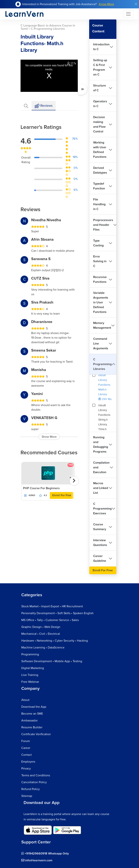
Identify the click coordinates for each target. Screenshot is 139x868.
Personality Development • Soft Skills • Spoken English (57, 613)
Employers (28, 762)
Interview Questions (100, 543)
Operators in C (100, 104)
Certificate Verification (36, 734)
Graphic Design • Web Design (41, 627)
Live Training (30, 675)
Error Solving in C (100, 261)
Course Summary (100, 527)
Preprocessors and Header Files (103, 225)
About (25, 700)
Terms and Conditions (36, 775)
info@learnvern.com (37, 860)
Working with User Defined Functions (100, 150)
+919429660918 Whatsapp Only (45, 854)
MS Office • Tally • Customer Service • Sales (50, 620)
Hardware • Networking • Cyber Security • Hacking (55, 641)
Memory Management (102, 325)
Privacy (26, 769)
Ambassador (29, 721)
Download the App (34, 707)
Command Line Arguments (101, 344)
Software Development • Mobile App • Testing (52, 661)
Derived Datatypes (100, 170)
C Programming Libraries (102, 364)
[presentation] (74, 481)
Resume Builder (32, 727)
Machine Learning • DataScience (43, 648)
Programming (30, 654)
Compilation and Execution (101, 467)
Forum (26, 741)
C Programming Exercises (102, 509)
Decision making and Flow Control (99, 124)
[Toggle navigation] (128, 14)
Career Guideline (100, 558)
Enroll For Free (62, 495)
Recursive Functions (100, 279)
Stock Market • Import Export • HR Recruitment (52, 606)
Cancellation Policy (34, 782)
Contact (27, 755)
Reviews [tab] (44, 106)
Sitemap (27, 796)
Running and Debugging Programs (101, 444)
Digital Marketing (33, 668)
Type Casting (98, 243)
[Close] (136, 4)
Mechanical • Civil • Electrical (41, 634)
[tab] (26, 106)
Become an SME (32, 714)
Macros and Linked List (101, 488)
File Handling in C (99, 204)
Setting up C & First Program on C (100, 67)
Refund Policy (31, 789)
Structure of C (100, 88)
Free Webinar (30, 682)
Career (26, 748)
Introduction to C (101, 47)
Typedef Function (99, 186)
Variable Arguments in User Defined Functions (101, 302)
